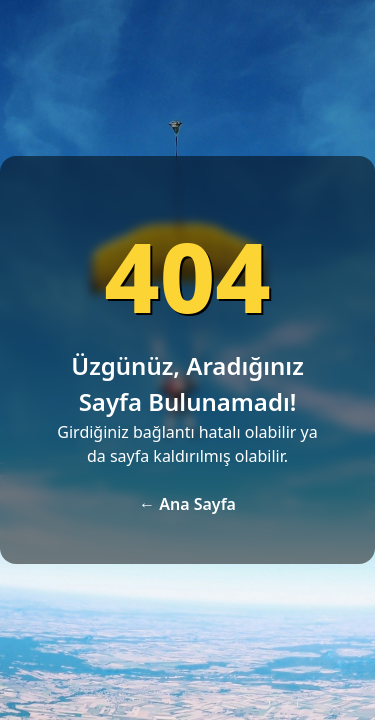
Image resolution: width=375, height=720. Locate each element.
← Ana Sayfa (187, 504)
